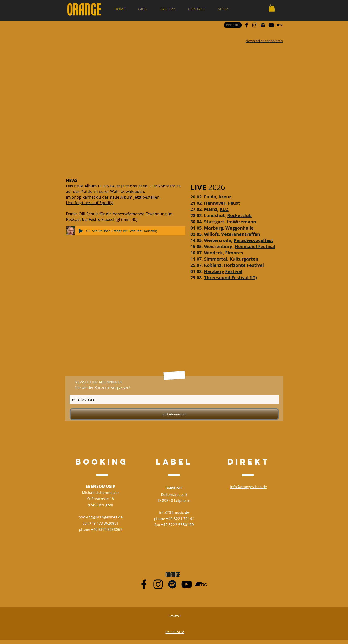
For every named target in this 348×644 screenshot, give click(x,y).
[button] (272, 8)
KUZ (224, 209)
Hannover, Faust (222, 203)
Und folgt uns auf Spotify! (90, 203)
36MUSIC (174, 488)
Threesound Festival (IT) (230, 278)
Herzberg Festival (223, 271)
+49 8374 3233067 (107, 530)
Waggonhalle (240, 228)
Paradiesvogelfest (253, 240)
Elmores (234, 253)
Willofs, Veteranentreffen (232, 234)
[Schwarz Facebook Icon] (247, 25)
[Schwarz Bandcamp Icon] (279, 25)
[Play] (81, 231)
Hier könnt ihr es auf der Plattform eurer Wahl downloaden (123, 189)
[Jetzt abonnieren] (174, 414)
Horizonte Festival (244, 265)
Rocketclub (239, 215)
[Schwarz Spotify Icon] (263, 25)
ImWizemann (241, 222)
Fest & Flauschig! (105, 219)
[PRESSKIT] (233, 25)
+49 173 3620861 (104, 523)
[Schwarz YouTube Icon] (271, 25)
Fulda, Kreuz (218, 197)
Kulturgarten (244, 259)
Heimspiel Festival (255, 246)
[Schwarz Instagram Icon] (255, 25)
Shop (77, 197)
